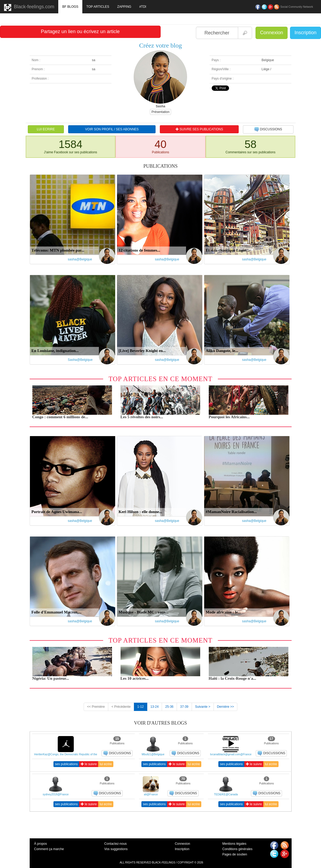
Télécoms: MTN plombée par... (58, 250)
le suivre (89, 764)
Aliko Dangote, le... (222, 351)
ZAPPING (124, 7)
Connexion (272, 33)
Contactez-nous (115, 844)
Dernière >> (225, 707)
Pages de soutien (235, 854)
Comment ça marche (49, 849)
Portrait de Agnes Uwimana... (57, 512)
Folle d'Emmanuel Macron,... (57, 612)
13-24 (155, 707)
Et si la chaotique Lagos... (228, 250)
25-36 (169, 707)
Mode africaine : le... (223, 612)
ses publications (66, 764)
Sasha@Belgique (80, 360)
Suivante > (203, 707)
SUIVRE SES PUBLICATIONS (199, 129)
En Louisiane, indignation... (55, 351)
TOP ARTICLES (98, 7)
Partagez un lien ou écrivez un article (80, 32)
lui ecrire (106, 764)
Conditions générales (237, 849)
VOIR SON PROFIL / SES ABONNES (112, 129)
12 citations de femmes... (140, 250)
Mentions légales (234, 844)
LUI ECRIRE (46, 129)
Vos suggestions (116, 849)
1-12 (141, 707)
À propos (41, 844)
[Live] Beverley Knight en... (142, 351)
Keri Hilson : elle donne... (140, 512)
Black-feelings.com (29, 7)
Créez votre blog (161, 45)
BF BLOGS (70, 7)
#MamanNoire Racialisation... (231, 512)
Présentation (160, 112)
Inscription (305, 33)
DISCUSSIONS (268, 130)
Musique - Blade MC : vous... (144, 612)
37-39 (184, 707)
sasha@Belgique (80, 259)
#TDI (143, 7)
